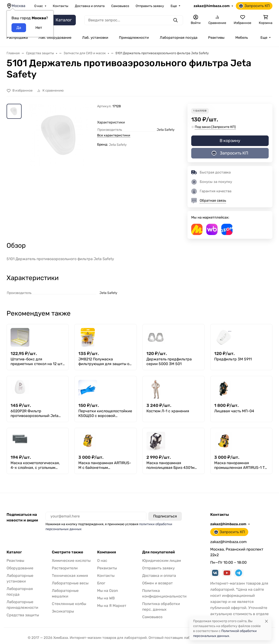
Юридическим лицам (162, 561)
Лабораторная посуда (179, 38)
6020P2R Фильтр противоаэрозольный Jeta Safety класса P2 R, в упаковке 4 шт (34, 413)
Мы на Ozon (108, 591)
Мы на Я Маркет (112, 606)
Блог (101, 583)
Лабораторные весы (70, 583)
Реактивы (216, 38)
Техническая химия (70, 576)
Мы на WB (106, 598)
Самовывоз (120, 6)
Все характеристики (114, 135)
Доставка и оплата (90, 6)
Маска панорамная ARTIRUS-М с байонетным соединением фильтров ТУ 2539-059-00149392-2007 (105, 465)
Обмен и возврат (157, 583)
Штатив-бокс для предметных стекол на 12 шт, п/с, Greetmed (37, 362)
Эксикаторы (63, 611)
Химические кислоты (71, 561)
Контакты (61, 6)
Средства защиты (23, 615)
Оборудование (20, 568)
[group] (60, 146)
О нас (39, 6)
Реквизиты (107, 568)
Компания (107, 552)
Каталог (14, 552)
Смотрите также (67, 552)
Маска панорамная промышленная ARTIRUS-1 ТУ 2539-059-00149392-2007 (241, 465)
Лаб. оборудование (55, 38)
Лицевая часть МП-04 (234, 411)
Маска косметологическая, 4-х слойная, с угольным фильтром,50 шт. (35, 465)
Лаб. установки (95, 38)
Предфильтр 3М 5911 (233, 359)
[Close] (266, 621)
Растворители (65, 568)
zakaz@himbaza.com (212, 6)
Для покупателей (159, 552)
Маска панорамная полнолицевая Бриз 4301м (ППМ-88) (170, 465)
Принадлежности (134, 38)
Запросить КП (254, 6)
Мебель (242, 38)
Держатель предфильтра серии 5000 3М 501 (169, 361)
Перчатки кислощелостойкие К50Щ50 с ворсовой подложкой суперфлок (105, 413)
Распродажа (17, 38)
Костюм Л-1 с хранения (168, 411)
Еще (174, 6)
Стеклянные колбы (69, 604)
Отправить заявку (150, 6)
